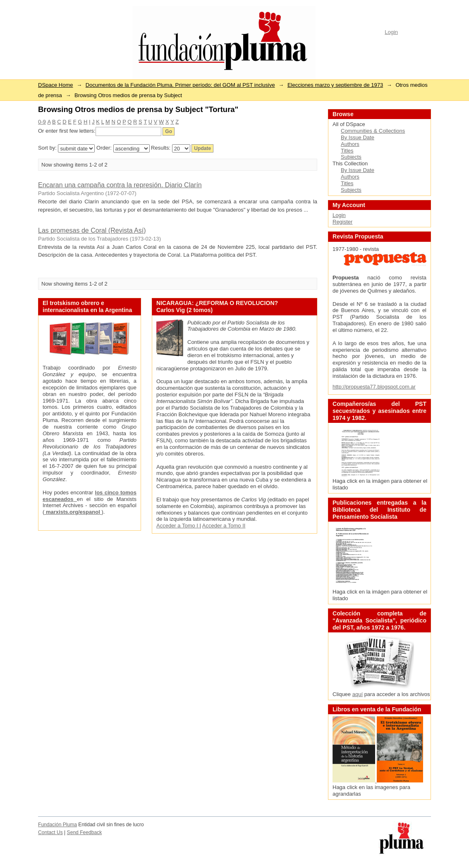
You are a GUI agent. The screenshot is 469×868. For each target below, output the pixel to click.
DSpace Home (56, 85)
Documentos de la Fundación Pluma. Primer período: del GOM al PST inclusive (180, 85)
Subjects (351, 157)
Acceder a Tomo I (178, 526)
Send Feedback (85, 832)
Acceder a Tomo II (224, 526)
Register (342, 222)
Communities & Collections (373, 131)
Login (391, 32)
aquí (358, 694)
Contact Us (50, 832)
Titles (347, 151)
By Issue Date (358, 137)
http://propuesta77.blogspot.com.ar (374, 387)
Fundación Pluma (57, 825)
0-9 (42, 122)
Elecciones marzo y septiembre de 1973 (335, 85)
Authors (350, 144)
